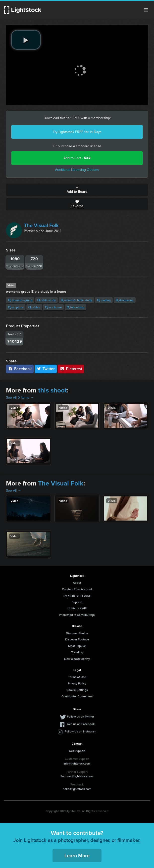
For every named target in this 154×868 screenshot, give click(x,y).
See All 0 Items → (20, 398)
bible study (47, 300)
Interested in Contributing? (77, 615)
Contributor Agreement (77, 696)
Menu (146, 10)
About (77, 583)
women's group (20, 300)
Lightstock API (77, 608)
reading (104, 300)
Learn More (77, 855)
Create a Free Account (77, 589)
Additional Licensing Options (77, 170)
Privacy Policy (77, 683)
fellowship (75, 307)
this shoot (52, 390)
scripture (16, 307)
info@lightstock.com (77, 763)
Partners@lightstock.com (77, 776)
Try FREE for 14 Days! (77, 596)
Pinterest (71, 369)
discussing (125, 300)
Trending (77, 652)
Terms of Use (77, 677)
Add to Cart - (77, 158)
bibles (34, 307)
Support (77, 602)
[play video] (26, 40)
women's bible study (76, 300)
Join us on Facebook (81, 724)
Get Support (77, 751)
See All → (14, 491)
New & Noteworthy (77, 659)
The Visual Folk (41, 225)
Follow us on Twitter (80, 716)
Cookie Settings (77, 690)
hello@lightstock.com (77, 789)
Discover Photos (77, 633)
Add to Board (77, 190)
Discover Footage (77, 639)
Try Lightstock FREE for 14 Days (77, 132)
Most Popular (77, 646)
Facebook (20, 369)
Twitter (46, 369)
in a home (53, 307)
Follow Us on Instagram (80, 731)
